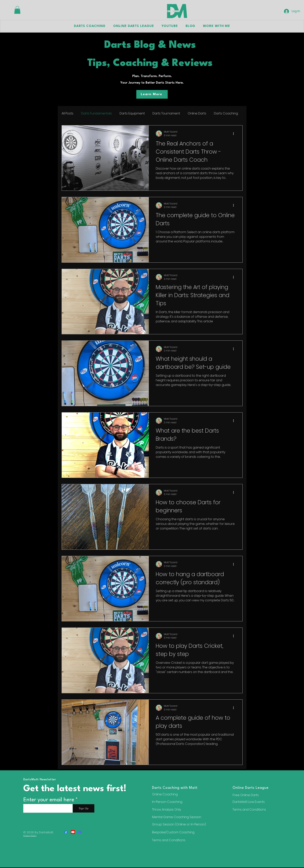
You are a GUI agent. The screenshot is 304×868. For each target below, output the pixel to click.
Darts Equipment (132, 113)
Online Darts (197, 113)
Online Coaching (165, 794)
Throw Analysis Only (167, 810)
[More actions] (235, 134)
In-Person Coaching (167, 802)
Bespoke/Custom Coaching (173, 832)
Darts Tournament (166, 113)
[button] (17, 10)
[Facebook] (66, 832)
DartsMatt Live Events (249, 802)
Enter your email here (49, 800)
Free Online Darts (246, 795)
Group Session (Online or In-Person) (179, 824)
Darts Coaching (226, 113)
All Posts (67, 113)
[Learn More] (152, 94)
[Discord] (80, 832)
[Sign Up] (84, 808)
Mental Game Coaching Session (177, 817)
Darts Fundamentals (96, 113)
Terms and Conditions (249, 810)
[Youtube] (73, 832)
